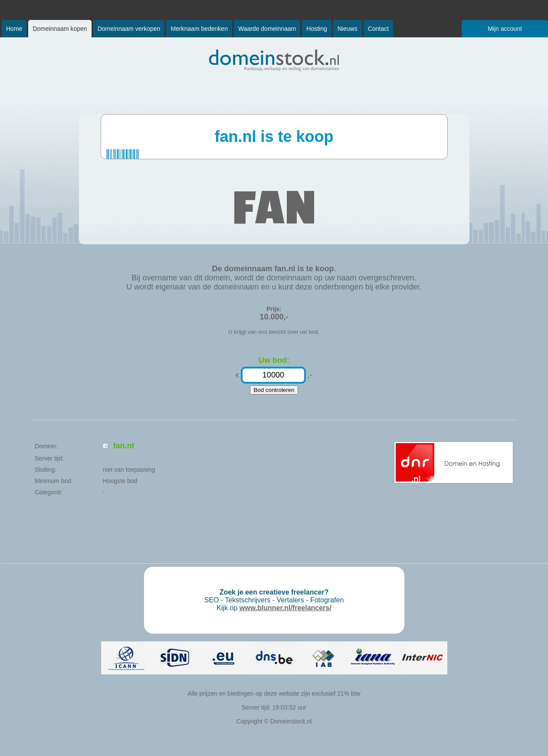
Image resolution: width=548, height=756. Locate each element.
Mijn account (505, 29)
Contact (378, 29)
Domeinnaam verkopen (129, 29)
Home (14, 29)
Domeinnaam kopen (60, 29)
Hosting (317, 29)
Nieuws (348, 29)
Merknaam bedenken (199, 29)
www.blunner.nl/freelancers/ (285, 608)
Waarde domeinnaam (267, 29)
